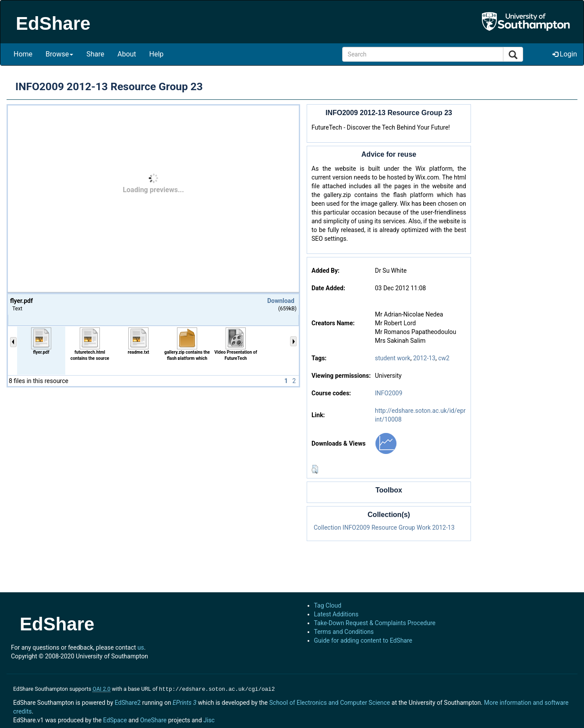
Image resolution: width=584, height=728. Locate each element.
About (127, 54)
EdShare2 (128, 702)
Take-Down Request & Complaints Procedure (375, 623)
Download (281, 301)
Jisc (209, 719)
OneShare (153, 719)
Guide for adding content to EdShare (363, 640)
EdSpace (115, 719)
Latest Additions (336, 614)
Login (565, 54)
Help (157, 54)
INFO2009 (389, 393)
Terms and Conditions (344, 632)
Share (95, 54)
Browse (59, 54)
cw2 (444, 358)
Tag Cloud (328, 605)
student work (393, 358)
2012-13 (424, 358)
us (141, 647)
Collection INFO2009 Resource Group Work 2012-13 (384, 528)
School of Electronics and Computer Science (329, 702)
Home (23, 54)
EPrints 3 (184, 702)
